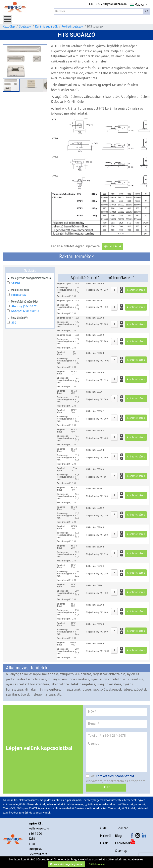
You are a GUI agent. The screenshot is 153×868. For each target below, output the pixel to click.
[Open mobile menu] (7, 19)
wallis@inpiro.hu (118, 4)
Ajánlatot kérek (112, 246)
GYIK (103, 828)
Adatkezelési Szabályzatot (115, 776)
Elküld (106, 787)
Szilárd (16, 283)
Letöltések (120, 843)
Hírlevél (105, 836)
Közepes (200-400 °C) (25, 311)
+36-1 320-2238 (98, 4)
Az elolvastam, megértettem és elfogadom (116, 779)
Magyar (137, 5)
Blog (118, 836)
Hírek (104, 843)
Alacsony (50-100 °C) (24, 307)
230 (14, 323)
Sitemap (120, 851)
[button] (43, 48)
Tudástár (120, 828)
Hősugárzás (19, 295)
